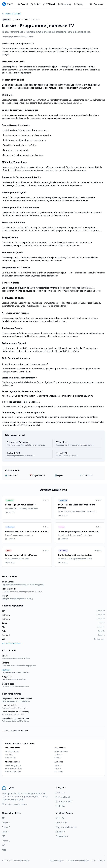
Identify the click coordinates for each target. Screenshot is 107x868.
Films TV (58, 768)
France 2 (6, 823)
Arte (4, 850)
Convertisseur (62, 836)
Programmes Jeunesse (66, 827)
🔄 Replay (59, 475)
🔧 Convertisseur (86, 475)
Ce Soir (36, 4)
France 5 (6, 841)
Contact (102, 861)
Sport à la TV (61, 823)
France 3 (6, 827)
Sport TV (58, 757)
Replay (79, 4)
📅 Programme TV (37, 475)
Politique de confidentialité (78, 861)
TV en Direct (63, 797)
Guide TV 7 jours (61, 751)
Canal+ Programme (13, 765)
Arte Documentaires (13, 768)
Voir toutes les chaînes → (12, 643)
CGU (94, 861)
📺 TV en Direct (11, 475)
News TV (58, 765)
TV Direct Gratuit (12, 751)
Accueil (23, 4)
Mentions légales (57, 861)
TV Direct (49, 4)
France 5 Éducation (13, 771)
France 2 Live (10, 757)
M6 (4, 836)
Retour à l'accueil (11, 14)
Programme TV (64, 802)
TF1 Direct (9, 754)
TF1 (4, 818)
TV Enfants (59, 771)
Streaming (64, 4)
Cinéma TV (61, 832)
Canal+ (5, 832)
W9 (4, 845)
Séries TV (60, 818)
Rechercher (97, 4)
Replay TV (59, 754)
